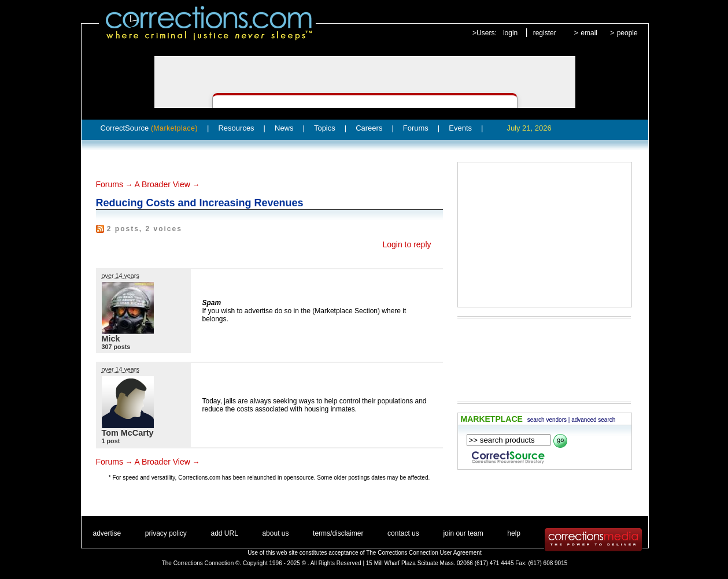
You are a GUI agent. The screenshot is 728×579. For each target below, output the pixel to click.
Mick (111, 339)
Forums (416, 128)
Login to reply (407, 244)
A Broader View (162, 184)
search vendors (547, 420)
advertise (107, 533)
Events (460, 128)
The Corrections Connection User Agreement (424, 553)
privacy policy (166, 533)
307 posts (116, 347)
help (514, 533)
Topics (325, 128)
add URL (224, 533)
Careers (369, 128)
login (510, 33)
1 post (111, 441)
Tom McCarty (128, 433)
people (627, 33)
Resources (236, 128)
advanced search (593, 420)
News (284, 128)
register (545, 33)
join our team (463, 533)
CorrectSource (149, 128)
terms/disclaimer (338, 533)
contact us (403, 533)
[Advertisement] (545, 235)
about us (275, 533)
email (589, 33)
